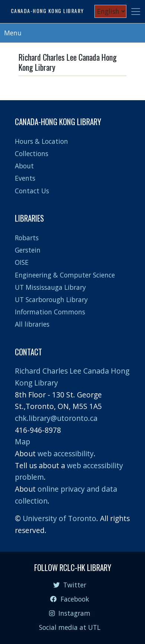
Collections (32, 153)
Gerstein (28, 250)
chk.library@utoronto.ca (56, 418)
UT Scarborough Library (51, 299)
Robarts (27, 238)
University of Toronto (59, 518)
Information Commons (50, 312)
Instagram (70, 613)
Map (22, 442)
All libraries (32, 324)
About (24, 166)
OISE (22, 262)
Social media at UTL (70, 627)
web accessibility (66, 453)
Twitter (70, 585)
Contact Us (32, 191)
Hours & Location (41, 141)
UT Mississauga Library (50, 287)
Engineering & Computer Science (65, 275)
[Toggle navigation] (136, 12)
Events (25, 178)
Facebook (70, 599)
